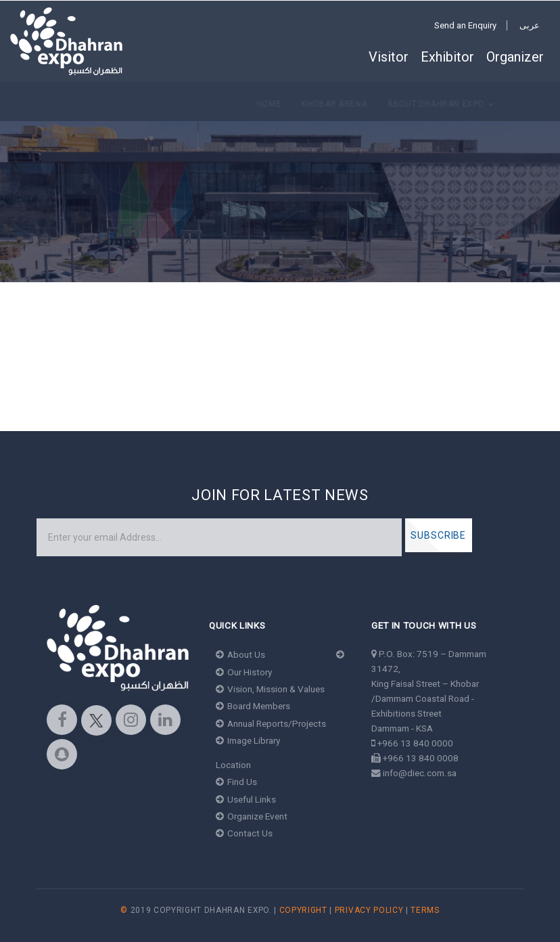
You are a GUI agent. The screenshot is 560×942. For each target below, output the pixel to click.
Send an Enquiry (465, 25)
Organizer (515, 57)
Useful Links (246, 799)
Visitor (389, 57)
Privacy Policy (369, 910)
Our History (244, 672)
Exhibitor (447, 57)
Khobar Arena (98, 104)
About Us (240, 654)
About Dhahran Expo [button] (205, 104)
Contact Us (244, 833)
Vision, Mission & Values (270, 689)
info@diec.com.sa (420, 773)
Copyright (303, 910)
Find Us (236, 782)
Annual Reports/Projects (271, 723)
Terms (425, 910)
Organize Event (252, 816)
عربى (530, 25)
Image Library (248, 740)
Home (32, 104)
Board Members (253, 706)
